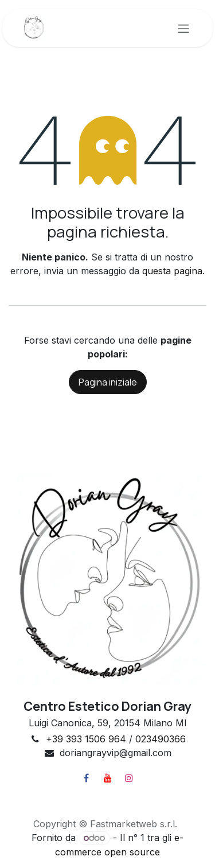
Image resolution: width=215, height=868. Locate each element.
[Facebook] (87, 778)
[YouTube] (108, 778)
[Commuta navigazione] (183, 28)
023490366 (161, 739)
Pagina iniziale (108, 382)
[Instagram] (129, 778)
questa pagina (172, 271)
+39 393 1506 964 (86, 739)
